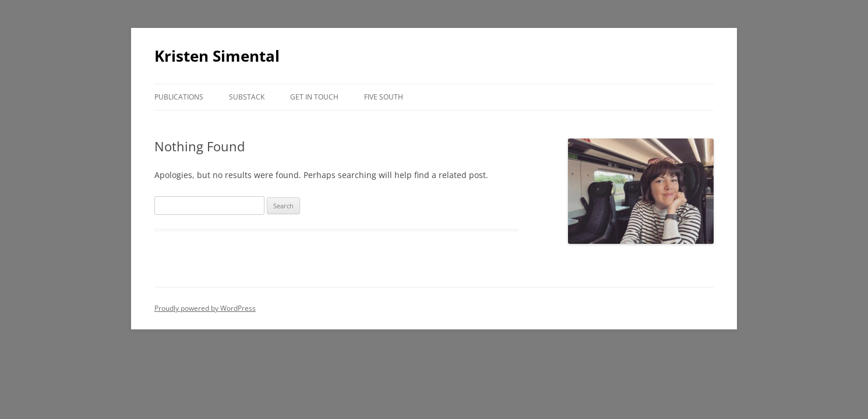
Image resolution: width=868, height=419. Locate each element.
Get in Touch (314, 97)
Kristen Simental (217, 56)
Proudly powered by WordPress (205, 308)
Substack (247, 97)
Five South (384, 97)
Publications (179, 97)
